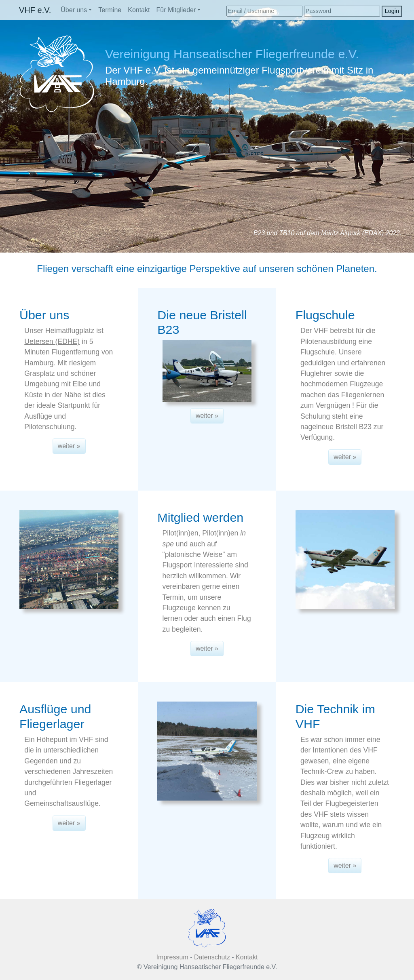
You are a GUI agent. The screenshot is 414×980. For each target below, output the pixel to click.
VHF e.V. (35, 10)
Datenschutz (212, 957)
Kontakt (139, 10)
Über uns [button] (74, 10)
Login (392, 11)
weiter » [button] (69, 446)
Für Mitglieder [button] (176, 10)
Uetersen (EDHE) (52, 341)
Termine (110, 10)
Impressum (172, 957)
